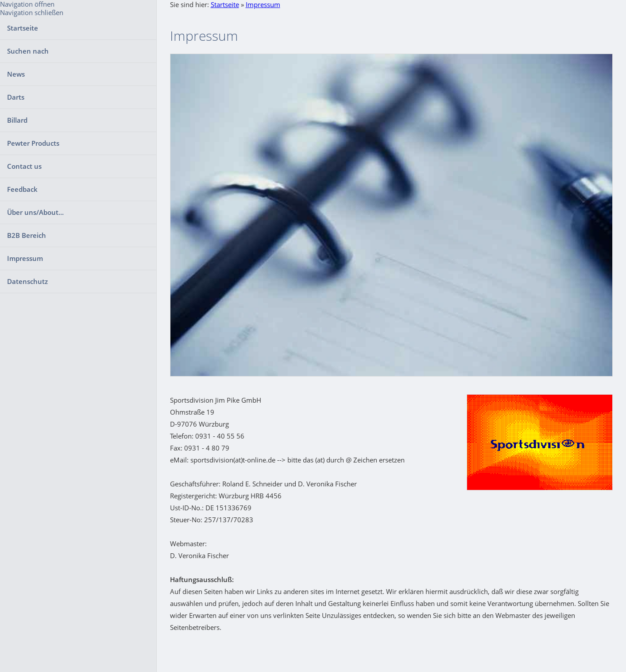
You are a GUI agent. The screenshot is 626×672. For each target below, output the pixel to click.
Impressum (263, 4)
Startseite (225, 4)
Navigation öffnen (27, 4)
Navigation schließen (32, 13)
